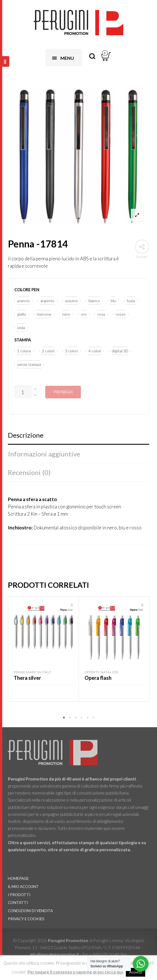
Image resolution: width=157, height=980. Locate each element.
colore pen (27, 290)
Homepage (18, 878)
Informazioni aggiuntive (44, 454)
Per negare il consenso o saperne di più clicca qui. (76, 972)
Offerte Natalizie (102, 672)
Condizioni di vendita (30, 911)
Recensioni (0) (29, 472)
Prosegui (63, 392)
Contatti (18, 903)
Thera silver (27, 678)
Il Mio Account (23, 887)
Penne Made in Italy (33, 672)
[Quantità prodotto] (23, 392)
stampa (23, 340)
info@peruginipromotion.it (55, 954)
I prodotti (19, 895)
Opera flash (98, 678)
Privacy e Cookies (26, 919)
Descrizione (26, 435)
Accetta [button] (136, 972)
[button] (23, 301)
